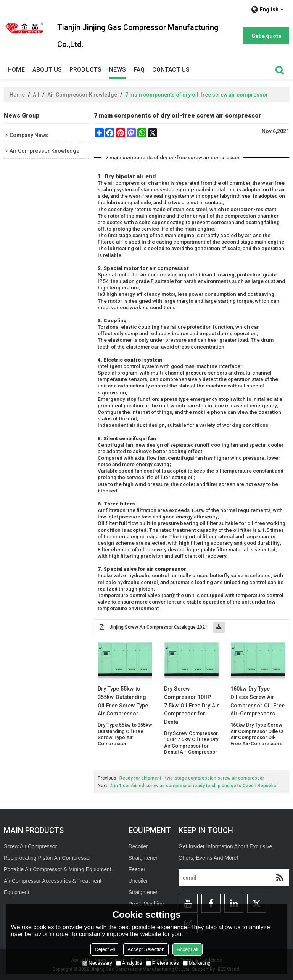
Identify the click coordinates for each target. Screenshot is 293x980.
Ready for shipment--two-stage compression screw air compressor (192, 778)
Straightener (143, 892)
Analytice (129, 963)
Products (85, 70)
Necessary (97, 963)
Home (16, 70)
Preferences (163, 963)
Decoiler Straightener (143, 852)
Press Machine (146, 904)
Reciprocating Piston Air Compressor (47, 858)
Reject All (105, 949)
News (118, 70)
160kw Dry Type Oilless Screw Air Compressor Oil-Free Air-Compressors (258, 701)
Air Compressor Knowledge (82, 95)
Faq (139, 70)
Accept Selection (146, 949)
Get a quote (266, 36)
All (36, 95)
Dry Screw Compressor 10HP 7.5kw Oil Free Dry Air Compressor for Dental (192, 706)
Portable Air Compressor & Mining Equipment (58, 869)
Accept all (187, 949)
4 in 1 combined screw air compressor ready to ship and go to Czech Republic (193, 786)
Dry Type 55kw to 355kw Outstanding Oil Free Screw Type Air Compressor (123, 701)
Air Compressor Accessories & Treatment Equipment (53, 886)
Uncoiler (138, 881)
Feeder (137, 869)
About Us (47, 70)
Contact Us (171, 70)
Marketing (197, 963)
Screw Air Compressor (30, 846)
